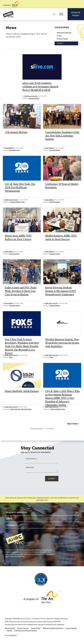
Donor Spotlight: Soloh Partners (22, 391)
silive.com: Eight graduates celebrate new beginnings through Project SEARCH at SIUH (40, 86)
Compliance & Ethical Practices (26, 631)
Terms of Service (23, 628)
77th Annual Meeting (16, 132)
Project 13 (13, 635)
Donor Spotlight (15, 409)
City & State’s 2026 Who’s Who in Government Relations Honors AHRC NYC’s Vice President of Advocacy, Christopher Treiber (62, 398)
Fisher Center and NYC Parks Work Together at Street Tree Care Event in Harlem (21, 291)
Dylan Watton (9, 148)
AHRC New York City (8, 14)
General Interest (64, 33)
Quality (10, 631)
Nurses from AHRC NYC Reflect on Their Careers (18, 237)
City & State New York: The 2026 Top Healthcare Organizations (20, 187)
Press (59, 36)
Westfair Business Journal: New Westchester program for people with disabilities (62, 343)
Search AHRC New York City (54, 14)
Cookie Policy (36, 628)
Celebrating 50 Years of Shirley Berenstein (62, 186)
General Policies (71, 628)
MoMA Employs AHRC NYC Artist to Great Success (61, 237)
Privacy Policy (10, 628)
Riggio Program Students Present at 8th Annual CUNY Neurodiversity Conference (61, 291)
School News (62, 39)
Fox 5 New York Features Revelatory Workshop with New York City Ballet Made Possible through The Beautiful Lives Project (22, 346)
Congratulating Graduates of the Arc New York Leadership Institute (62, 136)
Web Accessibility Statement (53, 628)
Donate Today (76, 14)
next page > (73, 424)
